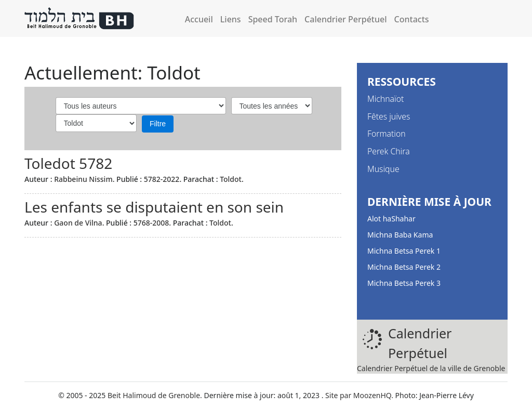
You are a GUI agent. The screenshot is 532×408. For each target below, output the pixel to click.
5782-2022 (162, 179)
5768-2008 (151, 223)
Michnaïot (385, 99)
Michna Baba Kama (400, 235)
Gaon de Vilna (78, 223)
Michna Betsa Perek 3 (404, 283)
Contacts (412, 19)
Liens (231, 19)
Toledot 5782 (68, 163)
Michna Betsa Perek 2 (404, 267)
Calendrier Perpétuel (345, 19)
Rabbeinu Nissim (83, 179)
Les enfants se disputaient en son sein (154, 207)
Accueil (199, 19)
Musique (383, 169)
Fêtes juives (389, 116)
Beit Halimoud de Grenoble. (155, 395)
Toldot (231, 179)
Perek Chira (389, 151)
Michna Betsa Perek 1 (404, 251)
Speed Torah (273, 19)
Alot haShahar (391, 219)
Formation (387, 134)
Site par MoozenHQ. (359, 395)
